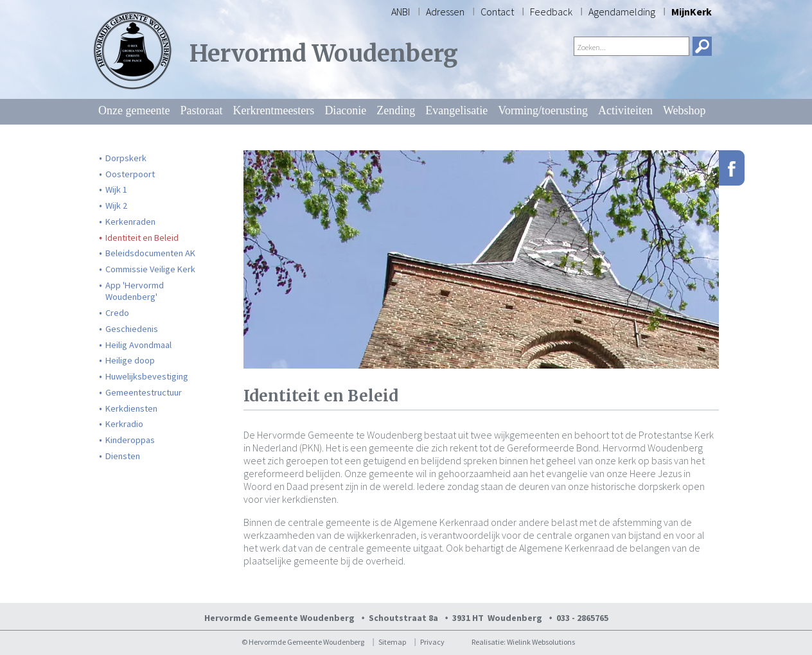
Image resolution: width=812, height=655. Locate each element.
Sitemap (392, 642)
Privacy (432, 642)
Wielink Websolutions (541, 642)
